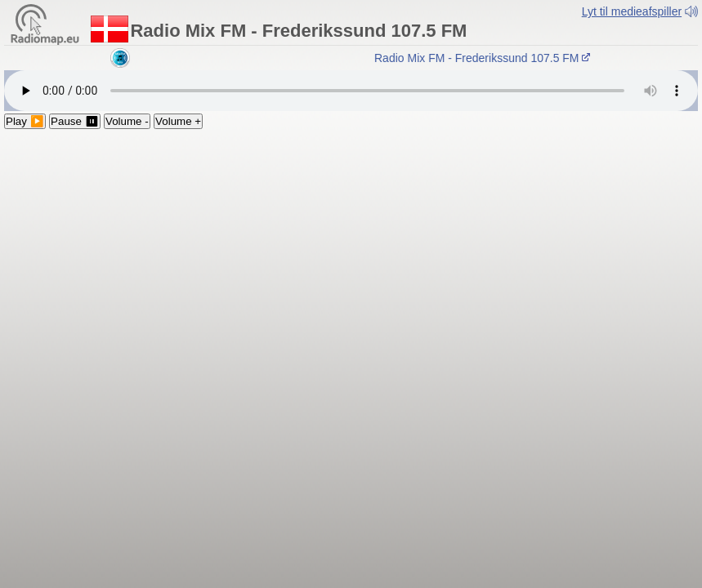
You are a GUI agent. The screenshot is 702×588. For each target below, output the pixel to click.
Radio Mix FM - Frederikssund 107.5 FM (485, 58)
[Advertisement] (351, 252)
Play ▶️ (25, 121)
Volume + (178, 121)
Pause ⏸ (75, 121)
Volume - (127, 121)
